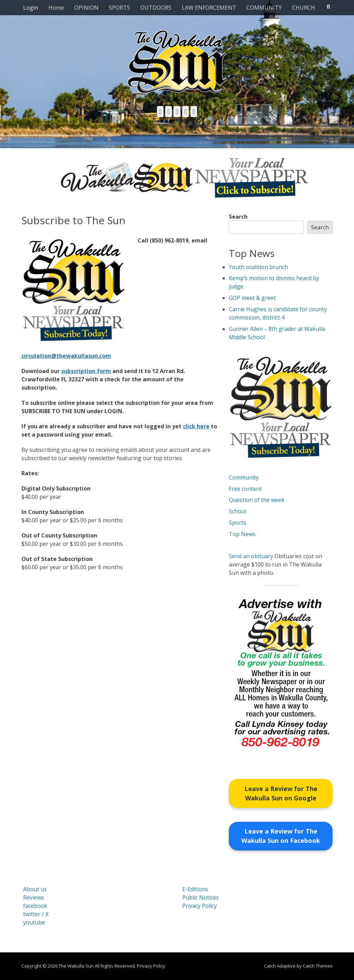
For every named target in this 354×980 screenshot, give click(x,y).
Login (31, 8)
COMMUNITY (264, 8)
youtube (34, 923)
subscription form (86, 371)
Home (56, 8)
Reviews (34, 898)
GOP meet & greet (252, 298)
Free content (245, 489)
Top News (242, 534)
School (237, 511)
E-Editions (195, 889)
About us (35, 889)
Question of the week (257, 500)
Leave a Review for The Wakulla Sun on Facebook (281, 836)
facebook (35, 906)
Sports (237, 523)
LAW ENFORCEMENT (209, 8)
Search (238, 217)
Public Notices (201, 898)
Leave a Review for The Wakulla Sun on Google (281, 793)
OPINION (86, 8)
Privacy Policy (199, 906)
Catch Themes (318, 966)
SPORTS (119, 8)
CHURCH (304, 8)
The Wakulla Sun (76, 966)
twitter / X (36, 914)
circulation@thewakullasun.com (66, 356)
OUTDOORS (156, 8)
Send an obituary (251, 556)
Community (244, 477)
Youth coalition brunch (258, 267)
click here (196, 426)
